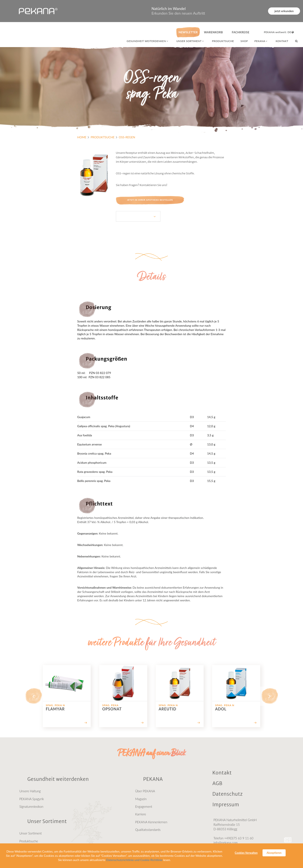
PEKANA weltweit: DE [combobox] (279, 32)
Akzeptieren (274, 853)
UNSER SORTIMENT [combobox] (190, 41)
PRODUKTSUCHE (223, 41)
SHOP (244, 41)
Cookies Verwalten (246, 853)
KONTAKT (282, 41)
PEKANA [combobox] (261, 41)
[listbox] (138, 216)
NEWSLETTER (188, 32)
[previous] (33, 696)
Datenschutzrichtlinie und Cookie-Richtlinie (134, 860)
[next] (270, 696)
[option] (67, 696)
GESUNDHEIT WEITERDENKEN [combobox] (148, 41)
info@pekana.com (225, 843)
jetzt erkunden (284, 11)
